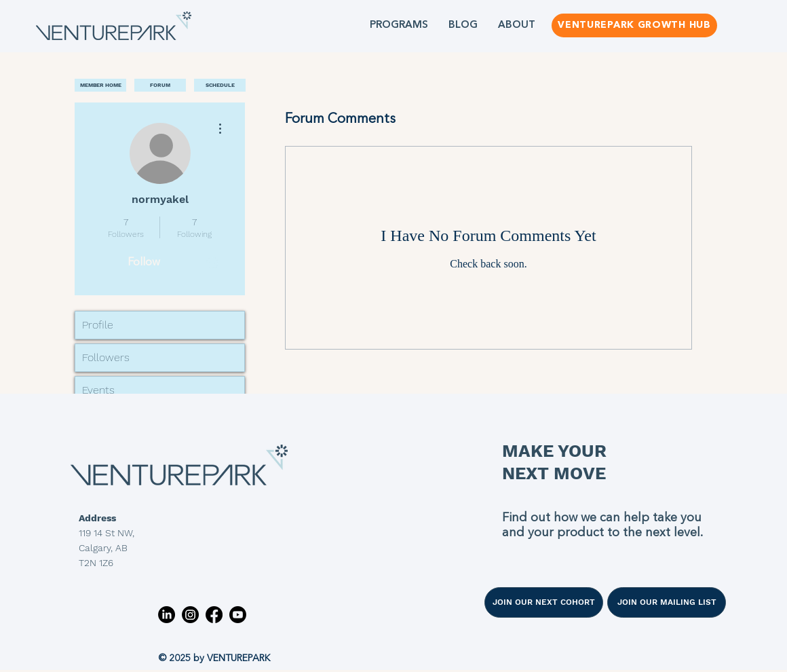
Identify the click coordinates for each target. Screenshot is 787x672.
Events (98, 390)
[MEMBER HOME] (100, 85)
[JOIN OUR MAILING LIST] (667, 602)
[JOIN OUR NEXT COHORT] (544, 602)
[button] (399, 25)
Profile (98, 325)
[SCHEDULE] (220, 85)
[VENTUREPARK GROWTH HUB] (634, 25)
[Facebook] (214, 615)
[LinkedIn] (167, 615)
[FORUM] (160, 85)
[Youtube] (238, 615)
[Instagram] (190, 615)
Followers (106, 357)
